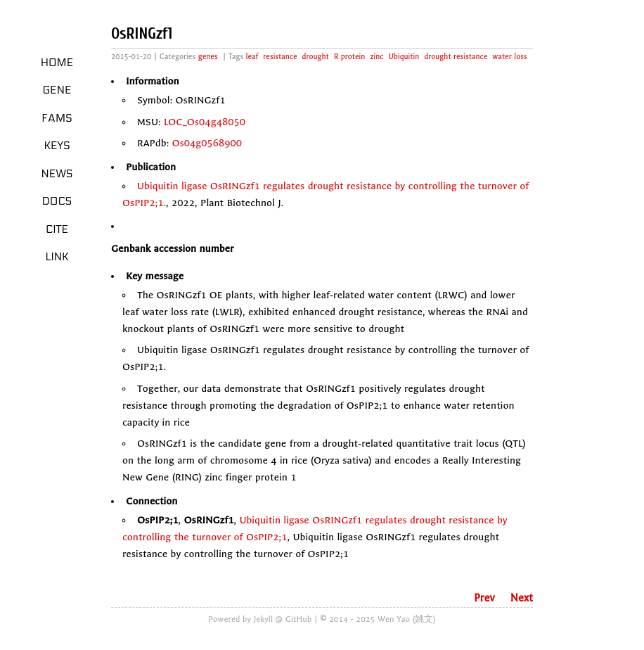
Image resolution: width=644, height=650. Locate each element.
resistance (280, 57)
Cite (57, 229)
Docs (57, 201)
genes (208, 57)
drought (316, 57)
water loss (509, 57)
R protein (350, 57)
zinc (376, 57)
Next (522, 598)
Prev (484, 598)
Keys (57, 146)
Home (57, 63)
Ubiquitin (404, 57)
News (57, 174)
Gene (57, 90)
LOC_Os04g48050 (205, 122)
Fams (57, 118)
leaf (252, 57)
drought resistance (456, 57)
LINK (57, 257)
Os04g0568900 (207, 143)
